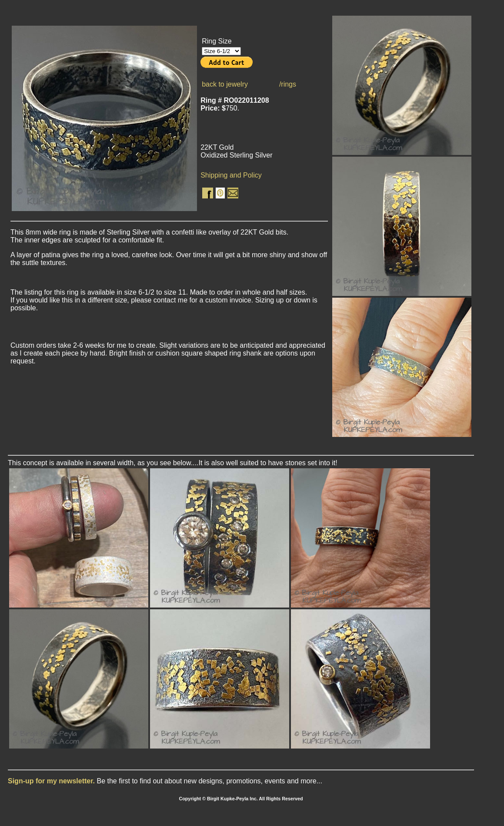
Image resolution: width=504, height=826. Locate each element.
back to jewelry (225, 84)
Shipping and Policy (231, 175)
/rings (288, 84)
